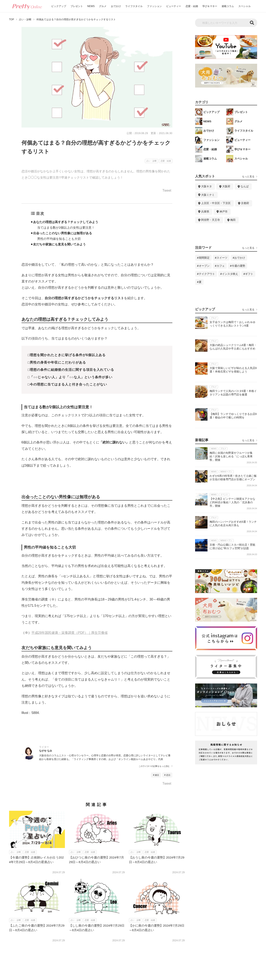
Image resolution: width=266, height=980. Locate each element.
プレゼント (77, 6)
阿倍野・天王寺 (211, 220)
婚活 (157, 775)
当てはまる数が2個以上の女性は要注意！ (66, 228)
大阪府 (226, 186)
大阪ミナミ (208, 195)
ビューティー (174, 6)
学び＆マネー (210, 6)
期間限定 (204, 258)
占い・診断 (25, 19)
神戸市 (224, 212)
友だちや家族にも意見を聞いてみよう (59, 244)
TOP (12, 19)
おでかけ (116, 6)
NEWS (91, 6)
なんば (245, 186)
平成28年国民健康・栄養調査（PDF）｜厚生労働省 (70, 633)
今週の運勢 (238, 266)
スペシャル (245, 6)
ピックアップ (59, 6)
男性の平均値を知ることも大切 (59, 239)
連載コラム (228, 6)
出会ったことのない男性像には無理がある (63, 233)
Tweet (167, 191)
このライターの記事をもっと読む (154, 766)
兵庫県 (205, 212)
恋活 (168, 775)
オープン (204, 266)
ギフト (249, 274)
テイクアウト (207, 274)
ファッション (154, 6)
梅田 (233, 220)
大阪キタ (206, 186)
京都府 (245, 203)
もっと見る (248, 177)
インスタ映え (230, 274)
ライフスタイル (134, 6)
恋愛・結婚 (192, 6)
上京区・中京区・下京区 (216, 203)
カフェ (221, 266)
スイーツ (222, 258)
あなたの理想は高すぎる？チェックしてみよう (66, 222)
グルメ (103, 6)
